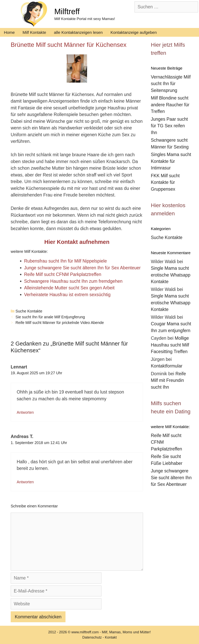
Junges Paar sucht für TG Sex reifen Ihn (169, 126)
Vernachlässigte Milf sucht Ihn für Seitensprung (171, 84)
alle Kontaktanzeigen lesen (78, 32)
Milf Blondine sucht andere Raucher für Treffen (170, 105)
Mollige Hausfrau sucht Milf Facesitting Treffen (170, 345)
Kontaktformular (167, 366)
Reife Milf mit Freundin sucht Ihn (168, 380)
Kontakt (111, 637)
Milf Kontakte (34, 32)
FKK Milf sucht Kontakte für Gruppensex (165, 182)
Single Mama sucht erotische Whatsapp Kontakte (171, 275)
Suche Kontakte (29, 311)
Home (9, 32)
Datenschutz (92, 637)
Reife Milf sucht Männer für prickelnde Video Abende (60, 323)
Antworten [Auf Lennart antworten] (25, 412)
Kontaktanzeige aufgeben (134, 32)
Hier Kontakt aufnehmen (77, 242)
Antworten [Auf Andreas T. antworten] (25, 482)
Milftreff (67, 11)
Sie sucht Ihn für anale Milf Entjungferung (50, 317)
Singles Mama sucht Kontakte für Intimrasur (171, 161)
